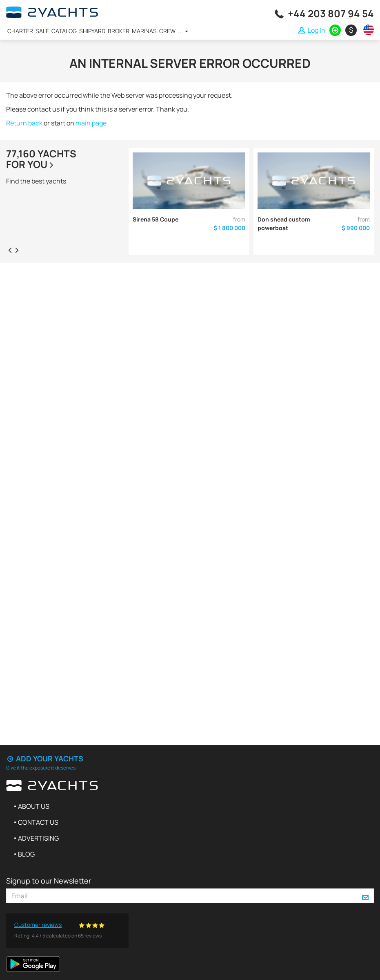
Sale (42, 31)
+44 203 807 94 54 (331, 13)
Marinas (144, 31)
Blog (26, 854)
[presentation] (10, 250)
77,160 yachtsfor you (41, 159)
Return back (24, 123)
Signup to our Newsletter (49, 881)
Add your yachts (45, 758)
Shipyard (92, 31)
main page (91, 123)
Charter (20, 31)
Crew (167, 31)
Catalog (64, 31)
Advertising (38, 838)
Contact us (38, 822)
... (183, 31)
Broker (119, 31)
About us (34, 806)
